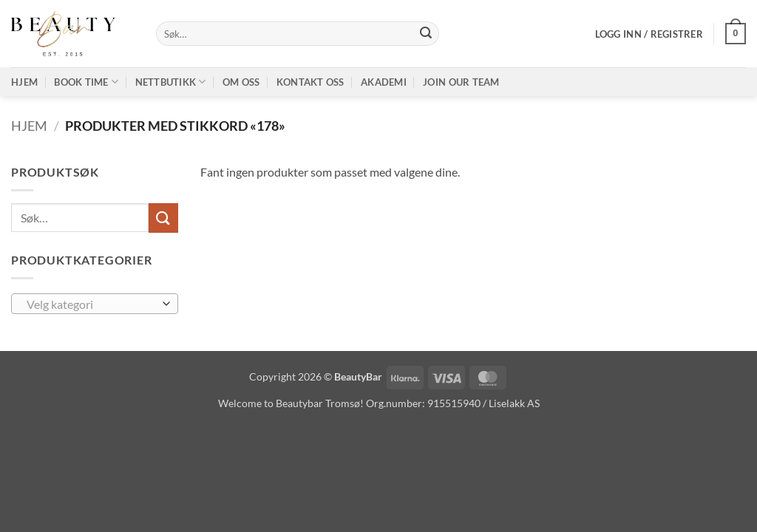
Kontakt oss (310, 82)
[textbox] (91, 304)
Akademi (384, 82)
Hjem (24, 82)
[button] (649, 34)
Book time (86, 82)
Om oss (241, 82)
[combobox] (95, 304)
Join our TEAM (461, 82)
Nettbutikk (171, 82)
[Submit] (426, 34)
